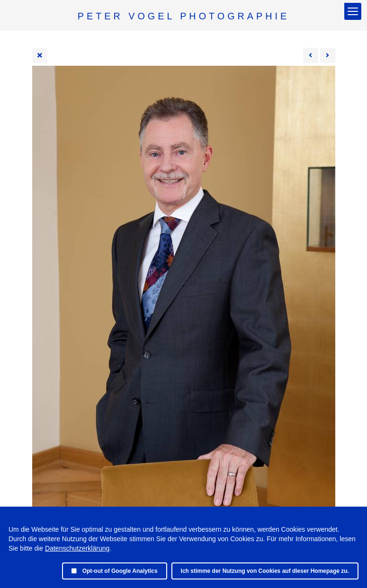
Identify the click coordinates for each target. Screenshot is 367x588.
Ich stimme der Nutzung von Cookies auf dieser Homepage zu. (265, 571)
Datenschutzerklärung (77, 548)
